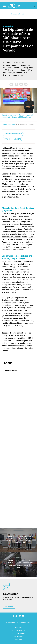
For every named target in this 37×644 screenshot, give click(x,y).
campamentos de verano (13, 134)
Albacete (21, 14)
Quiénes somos (19, 636)
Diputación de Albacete (12, 139)
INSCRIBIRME (9, 607)
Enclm (14, 124)
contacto (19, 639)
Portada (14, 14)
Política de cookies (19, 634)
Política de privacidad (18, 631)
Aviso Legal (19, 628)
